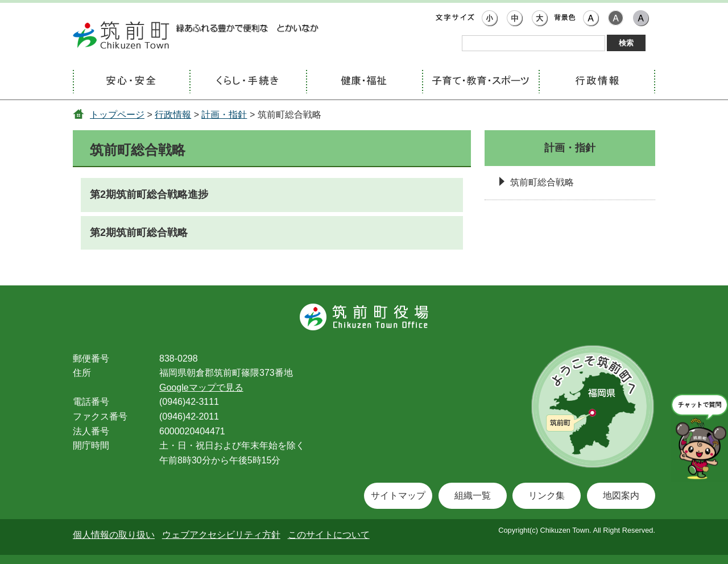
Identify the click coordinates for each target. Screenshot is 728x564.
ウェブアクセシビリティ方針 (221, 535)
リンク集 (547, 495)
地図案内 (621, 495)
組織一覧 (473, 495)
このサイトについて (329, 535)
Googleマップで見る (201, 387)
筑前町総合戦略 (542, 182)
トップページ (117, 115)
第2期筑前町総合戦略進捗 (149, 194)
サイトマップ (398, 495)
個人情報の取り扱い (114, 535)
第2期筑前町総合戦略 (139, 233)
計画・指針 (224, 115)
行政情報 (173, 115)
